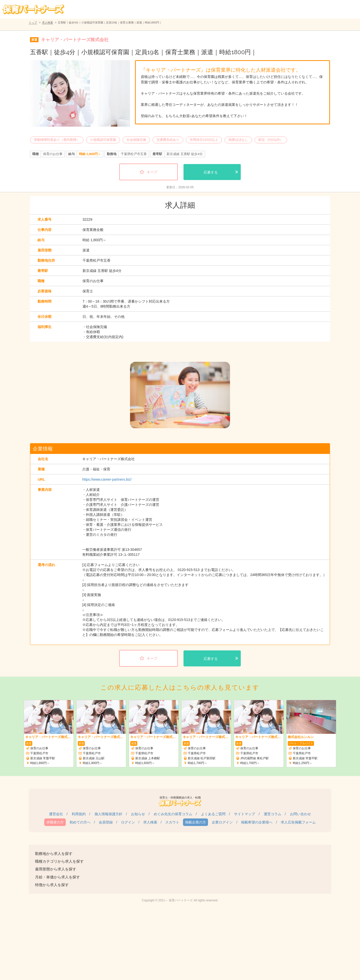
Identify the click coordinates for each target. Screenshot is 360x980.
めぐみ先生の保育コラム (173, 814)
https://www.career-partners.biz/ (107, 479)
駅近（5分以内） (271, 140)
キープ (152, 172)
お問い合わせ (300, 814)
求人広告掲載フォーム (298, 822)
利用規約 (79, 814)
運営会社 (56, 814)
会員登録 (106, 822)
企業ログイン (222, 822)
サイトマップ (244, 814)
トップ (33, 22)
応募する (211, 172)
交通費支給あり (168, 140)
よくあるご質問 (213, 814)
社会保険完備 (136, 140)
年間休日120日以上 (204, 140)
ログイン (128, 822)
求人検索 (47, 22)
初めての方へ (80, 822)
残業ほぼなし (238, 140)
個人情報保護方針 (108, 814)
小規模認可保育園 (103, 140)
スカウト (172, 822)
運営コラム (272, 814)
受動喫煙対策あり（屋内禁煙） (57, 140)
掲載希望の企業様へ (257, 822)
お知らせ (138, 814)
